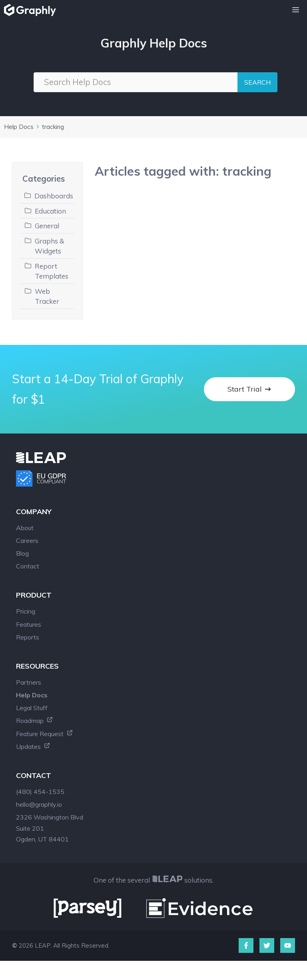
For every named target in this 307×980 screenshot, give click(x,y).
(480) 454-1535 (40, 792)
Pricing (26, 611)
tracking (53, 127)
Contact (28, 566)
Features (29, 624)
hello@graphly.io (39, 804)
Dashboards (54, 196)
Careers (27, 540)
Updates (33, 746)
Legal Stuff (32, 708)
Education (50, 211)
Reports (28, 637)
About (25, 528)
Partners (29, 682)
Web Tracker (47, 296)
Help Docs (19, 127)
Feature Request (45, 734)
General (47, 226)
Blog (22, 553)
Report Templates (52, 271)
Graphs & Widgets (49, 246)
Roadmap (35, 721)
